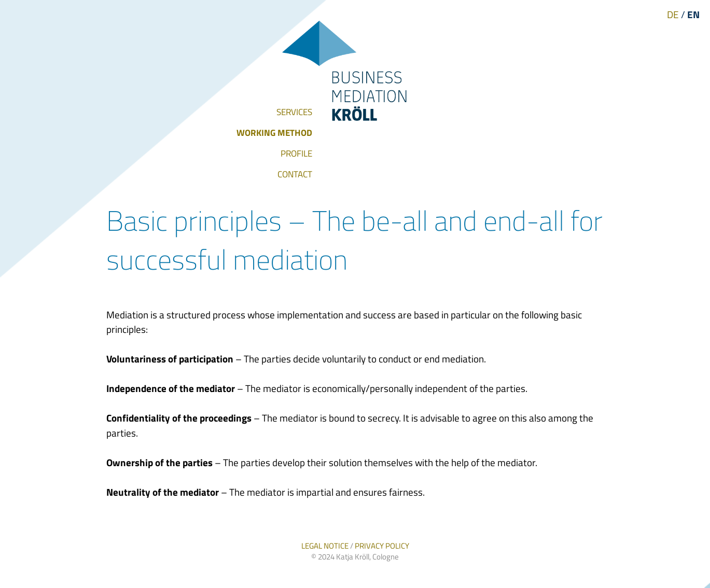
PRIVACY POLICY (382, 546)
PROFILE (296, 153)
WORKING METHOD (274, 133)
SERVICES (294, 112)
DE (673, 14)
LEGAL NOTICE (325, 546)
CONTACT (295, 174)
